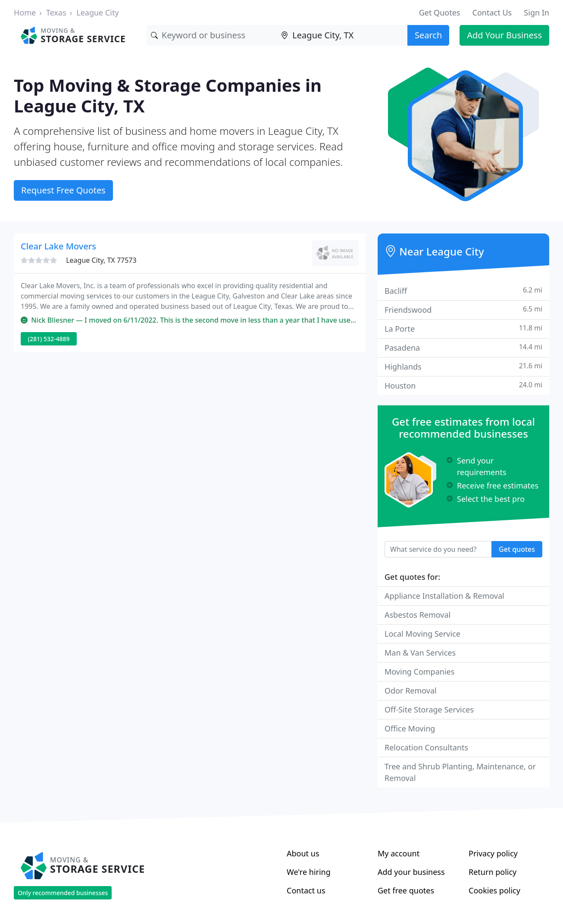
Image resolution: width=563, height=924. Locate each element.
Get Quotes (440, 12)
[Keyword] (212, 35)
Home (25, 12)
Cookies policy (494, 890)
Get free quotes (406, 890)
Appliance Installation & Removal (444, 596)
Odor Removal (411, 691)
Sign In (536, 12)
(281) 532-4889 (49, 339)
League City (97, 12)
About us (303, 853)
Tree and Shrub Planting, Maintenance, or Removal (460, 772)
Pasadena (463, 347)
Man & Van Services (420, 653)
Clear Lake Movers (58, 246)
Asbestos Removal (418, 615)
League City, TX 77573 (101, 260)
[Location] (342, 35)
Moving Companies (419, 672)
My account (399, 853)
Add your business (411, 872)
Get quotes (517, 549)
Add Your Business (504, 35)
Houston (463, 385)
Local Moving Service (422, 634)
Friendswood (463, 310)
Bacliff (463, 291)
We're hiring (309, 872)
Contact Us (492, 12)
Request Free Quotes (63, 190)
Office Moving (410, 728)
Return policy (493, 872)
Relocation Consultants (426, 747)
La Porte (463, 328)
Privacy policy (493, 853)
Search (428, 35)
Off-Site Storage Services (429, 709)
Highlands (463, 366)
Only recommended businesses (63, 893)
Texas (56, 12)
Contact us (306, 890)
